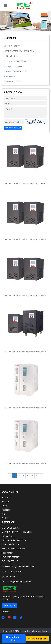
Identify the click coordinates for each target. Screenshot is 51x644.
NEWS (4, 506)
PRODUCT (6, 501)
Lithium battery (11, 56)
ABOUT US (6, 497)
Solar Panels (9, 76)
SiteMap (5, 612)
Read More (10, 605)
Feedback (6, 510)
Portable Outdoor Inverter (16, 71)
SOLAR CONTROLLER (13, 66)
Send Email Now (37, 639)
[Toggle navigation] (5, 5)
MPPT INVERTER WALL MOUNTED (19, 51)
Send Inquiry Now (13, 128)
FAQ (3, 514)
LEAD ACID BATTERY (13, 81)
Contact (5, 518)
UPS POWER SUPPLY (13, 46)
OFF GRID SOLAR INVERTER (16, 61)
